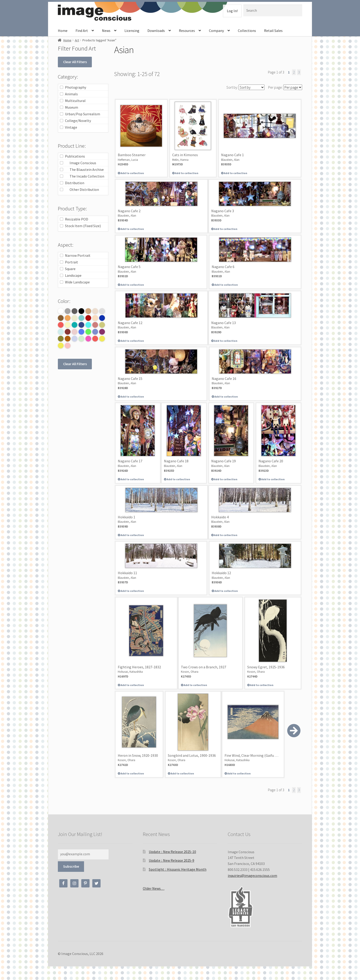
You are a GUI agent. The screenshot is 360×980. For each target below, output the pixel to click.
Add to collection (132, 173)
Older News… (154, 888)
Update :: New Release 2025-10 (172, 852)
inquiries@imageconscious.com (252, 876)
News (106, 31)
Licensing (132, 31)
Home (63, 31)
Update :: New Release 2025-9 (172, 860)
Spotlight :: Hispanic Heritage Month (178, 869)
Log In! (232, 11)
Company (216, 31)
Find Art (82, 31)
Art (77, 40)
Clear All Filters (75, 62)
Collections (247, 31)
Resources (187, 31)
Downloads (156, 31)
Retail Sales (273, 31)
